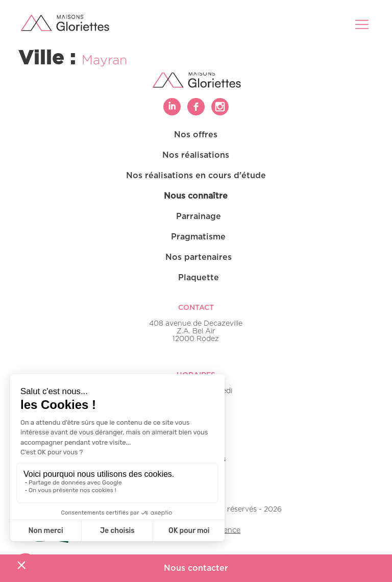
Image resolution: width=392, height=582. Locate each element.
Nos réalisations (196, 155)
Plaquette (199, 278)
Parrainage (199, 216)
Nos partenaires (199, 257)
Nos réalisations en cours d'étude (196, 176)
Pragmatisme (198, 237)
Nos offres (196, 135)
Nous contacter (196, 568)
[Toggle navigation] (363, 24)
